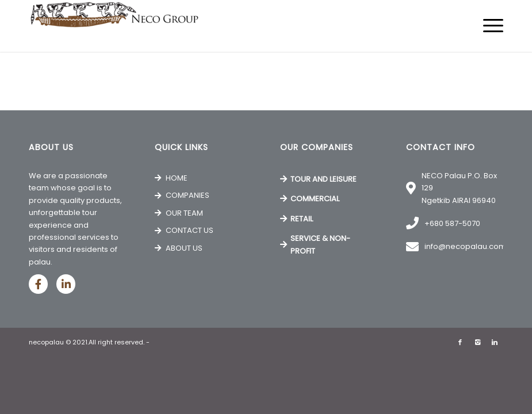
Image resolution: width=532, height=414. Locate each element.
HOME (177, 178)
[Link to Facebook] (460, 342)
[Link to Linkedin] (495, 342)
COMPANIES (187, 195)
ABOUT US (184, 248)
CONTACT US (190, 230)
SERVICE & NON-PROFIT (320, 244)
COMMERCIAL (315, 199)
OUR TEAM (184, 213)
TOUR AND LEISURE (324, 179)
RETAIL (302, 219)
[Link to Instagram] (477, 342)
